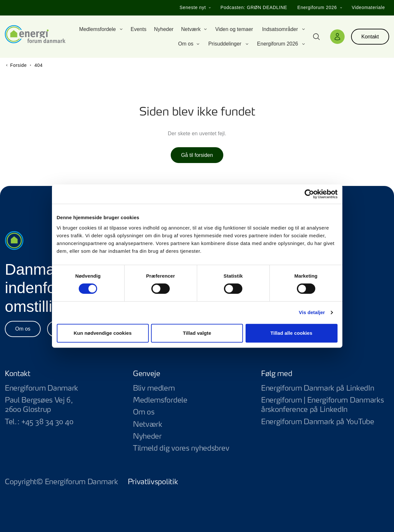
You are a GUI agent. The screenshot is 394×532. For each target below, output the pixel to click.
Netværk (148, 425)
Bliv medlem (154, 388)
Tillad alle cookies (291, 333)
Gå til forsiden (197, 155)
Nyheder (147, 436)
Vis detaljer (312, 312)
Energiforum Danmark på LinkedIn (325, 389)
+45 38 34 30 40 (47, 422)
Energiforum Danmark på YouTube (325, 422)
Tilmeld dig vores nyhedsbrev (181, 448)
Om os (23, 329)
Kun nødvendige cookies (103, 333)
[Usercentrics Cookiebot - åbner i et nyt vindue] (309, 194)
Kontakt (370, 37)
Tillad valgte (197, 333)
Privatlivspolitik (153, 482)
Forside (18, 65)
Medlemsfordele (160, 400)
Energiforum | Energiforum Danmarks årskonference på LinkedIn (325, 405)
